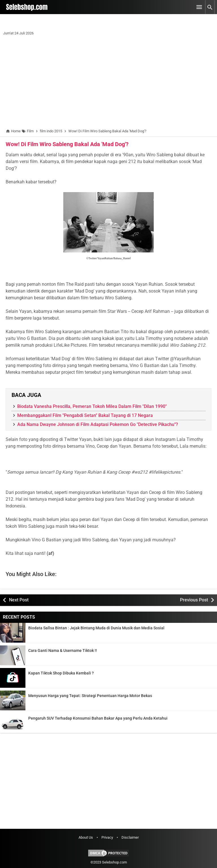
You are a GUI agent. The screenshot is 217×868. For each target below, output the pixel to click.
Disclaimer (130, 837)
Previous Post (194, 600)
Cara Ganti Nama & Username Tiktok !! (63, 651)
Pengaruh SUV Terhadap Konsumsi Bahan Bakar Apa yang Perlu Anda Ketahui (98, 718)
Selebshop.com (114, 862)
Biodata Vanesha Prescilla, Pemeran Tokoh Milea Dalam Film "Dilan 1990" (92, 406)
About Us (86, 837)
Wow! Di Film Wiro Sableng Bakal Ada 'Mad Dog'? (67, 144)
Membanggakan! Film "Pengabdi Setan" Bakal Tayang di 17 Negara (85, 415)
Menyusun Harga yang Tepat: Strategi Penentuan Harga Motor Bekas (90, 696)
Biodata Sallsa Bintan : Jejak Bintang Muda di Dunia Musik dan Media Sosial (96, 628)
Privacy (107, 837)
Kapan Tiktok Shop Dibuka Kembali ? (61, 673)
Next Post (19, 600)
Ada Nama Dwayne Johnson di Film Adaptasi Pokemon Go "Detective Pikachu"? (98, 424)
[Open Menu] (199, 7)
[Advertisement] (108, 83)
